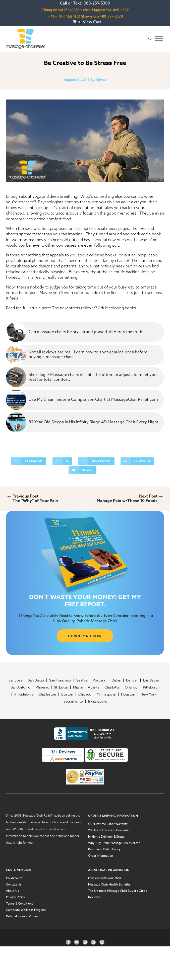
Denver (132, 680)
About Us (13, 891)
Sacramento (73, 701)
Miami (78, 687)
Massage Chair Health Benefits (109, 885)
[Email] (82, 470)
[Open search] (150, 39)
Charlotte (112, 687)
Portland (99, 680)
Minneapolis (106, 694)
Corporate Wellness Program (26, 910)
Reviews (94, 897)
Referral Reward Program (23, 916)
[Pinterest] (96, 461)
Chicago (85, 694)
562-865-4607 (117, 10)
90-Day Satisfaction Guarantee (109, 830)
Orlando (131, 687)
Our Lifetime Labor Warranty (108, 824)
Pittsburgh (151, 687)
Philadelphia (24, 694)
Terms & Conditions (20, 904)
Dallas (116, 680)
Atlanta (94, 687)
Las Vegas (151, 680)
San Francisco (60, 680)
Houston (128, 694)
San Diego (36, 680)
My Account (14, 878)
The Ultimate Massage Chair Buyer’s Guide (118, 891)
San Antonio (21, 687)
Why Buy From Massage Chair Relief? (114, 843)
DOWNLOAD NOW (85, 636)
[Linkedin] (137, 461)
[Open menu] (159, 39)
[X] (62, 461)
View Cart (92, 22)
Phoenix (42, 687)
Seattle (82, 680)
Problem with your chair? (105, 878)
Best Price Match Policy (104, 849)
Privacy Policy (16, 897)
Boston (67, 694)
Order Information (101, 856)
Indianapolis (98, 701)
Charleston (47, 694)
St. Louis (61, 687)
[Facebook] (29, 461)
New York (148, 694)
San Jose (16, 680)
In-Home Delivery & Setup (106, 837)
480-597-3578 (111, 16)
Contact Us (14, 885)
